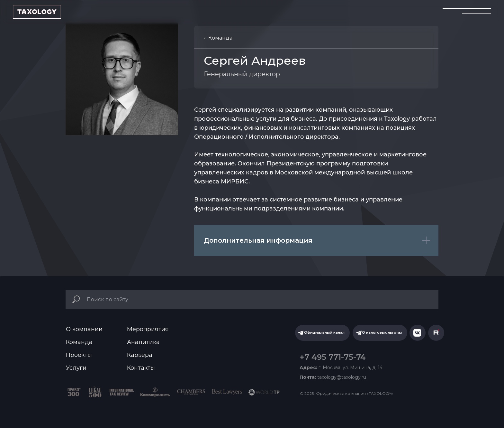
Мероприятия (148, 329)
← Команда (218, 38)
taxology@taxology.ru (333, 377)
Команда (79, 342)
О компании (84, 329)
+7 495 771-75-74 (333, 357)
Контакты (141, 368)
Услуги (76, 368)
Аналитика (143, 342)
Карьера (140, 355)
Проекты (79, 355)
